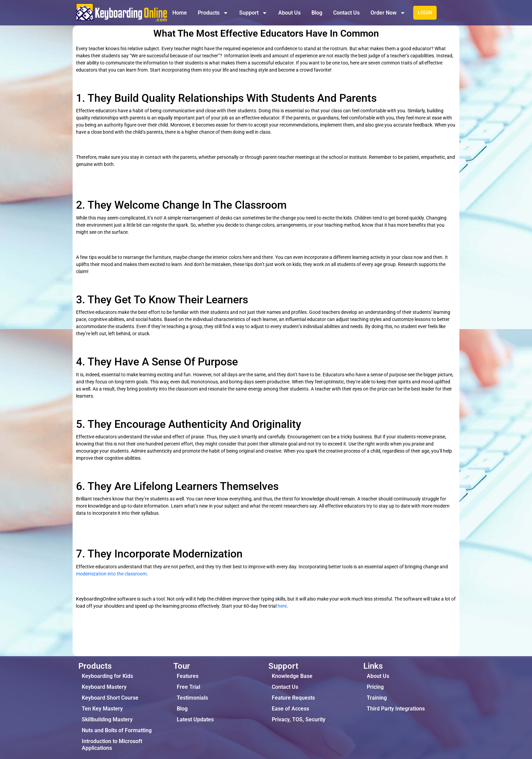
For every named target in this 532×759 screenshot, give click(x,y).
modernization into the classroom (111, 574)
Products (213, 13)
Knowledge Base (292, 676)
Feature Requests (293, 698)
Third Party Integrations (396, 709)
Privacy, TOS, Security (299, 719)
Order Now (388, 13)
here (282, 606)
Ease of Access (290, 709)
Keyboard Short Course (110, 698)
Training (377, 698)
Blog (317, 13)
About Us (289, 13)
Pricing (375, 687)
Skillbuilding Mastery (107, 719)
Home (180, 13)
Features (188, 676)
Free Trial (188, 687)
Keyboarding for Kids (107, 676)
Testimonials (192, 698)
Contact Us (346, 13)
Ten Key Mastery (102, 709)
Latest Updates (195, 719)
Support (253, 13)
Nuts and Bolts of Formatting (117, 730)
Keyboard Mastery (104, 687)
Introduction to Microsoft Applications (112, 745)
